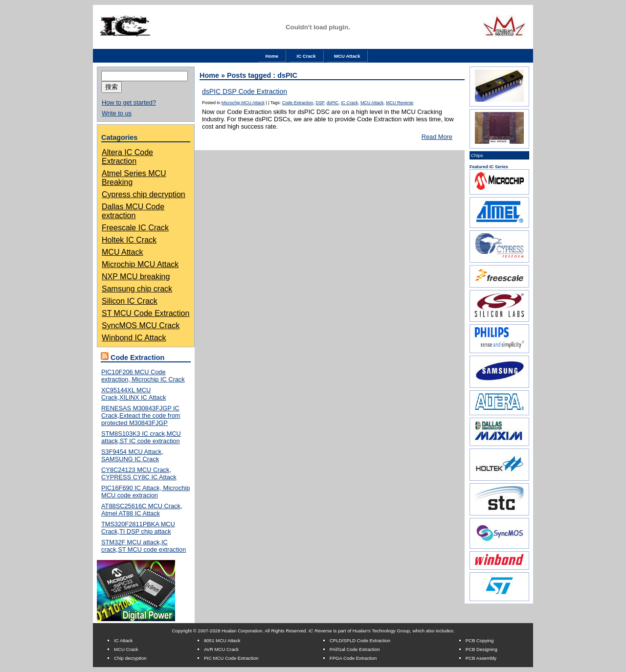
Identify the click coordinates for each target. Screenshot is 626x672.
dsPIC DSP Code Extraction (245, 91)
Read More (437, 137)
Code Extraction (298, 103)
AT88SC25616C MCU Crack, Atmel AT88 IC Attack (142, 510)
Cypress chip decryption (144, 194)
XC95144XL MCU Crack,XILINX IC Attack (134, 394)
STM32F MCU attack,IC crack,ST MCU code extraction (144, 546)
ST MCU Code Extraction (145, 313)
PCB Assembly (481, 658)
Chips (477, 155)
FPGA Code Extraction (353, 658)
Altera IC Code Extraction (127, 157)
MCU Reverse (400, 103)
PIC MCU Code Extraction (231, 658)
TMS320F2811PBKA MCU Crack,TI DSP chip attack (138, 528)
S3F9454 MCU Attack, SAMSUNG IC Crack (132, 455)
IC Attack (123, 640)
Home (272, 56)
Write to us (117, 113)
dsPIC (333, 103)
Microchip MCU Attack (140, 264)
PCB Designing (481, 649)
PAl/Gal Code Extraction (355, 649)
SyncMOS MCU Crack (141, 325)
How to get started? (129, 102)
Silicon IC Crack (130, 301)
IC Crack (306, 56)
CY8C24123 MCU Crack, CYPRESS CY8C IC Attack (139, 473)
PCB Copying (480, 640)
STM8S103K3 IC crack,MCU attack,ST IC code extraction (141, 437)
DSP (320, 103)
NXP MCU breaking (136, 277)
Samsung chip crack (137, 289)
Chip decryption (130, 658)
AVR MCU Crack (221, 649)
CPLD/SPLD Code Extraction (360, 640)
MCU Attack (347, 56)
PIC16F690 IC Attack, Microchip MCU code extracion (145, 492)
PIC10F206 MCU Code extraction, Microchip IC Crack (143, 376)
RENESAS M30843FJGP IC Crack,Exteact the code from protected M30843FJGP (141, 415)
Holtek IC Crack (129, 240)
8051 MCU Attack (222, 640)
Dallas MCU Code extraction (133, 211)
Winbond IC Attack (134, 338)
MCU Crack (126, 649)
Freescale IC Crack (135, 228)
